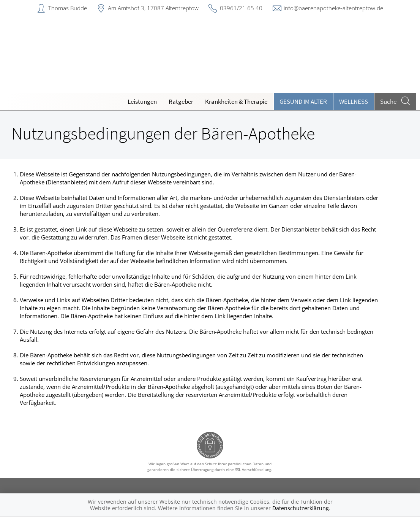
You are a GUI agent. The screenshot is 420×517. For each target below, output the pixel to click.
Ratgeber (181, 101)
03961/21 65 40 (241, 8)
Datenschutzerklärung (301, 508)
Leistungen (142, 101)
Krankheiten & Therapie (236, 101)
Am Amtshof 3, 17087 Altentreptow (153, 8)
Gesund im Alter (303, 101)
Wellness (354, 101)
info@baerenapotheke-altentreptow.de (333, 8)
